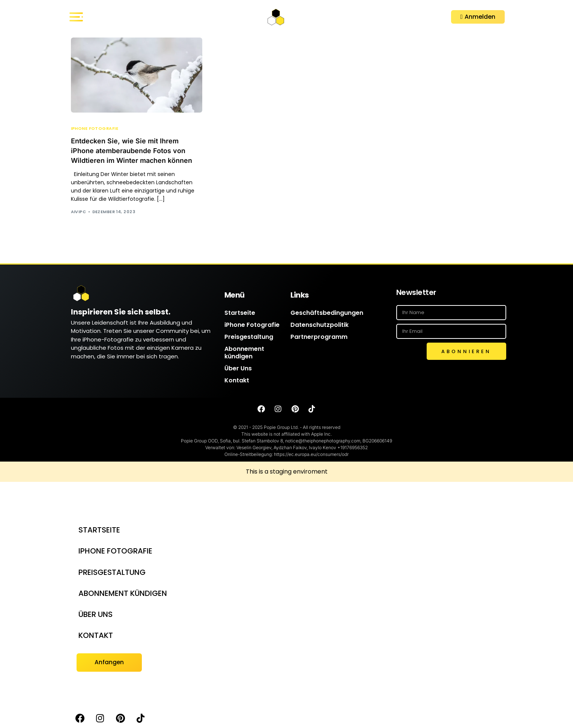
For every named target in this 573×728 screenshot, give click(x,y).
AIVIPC (79, 212)
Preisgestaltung (249, 337)
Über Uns (238, 369)
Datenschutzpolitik (320, 325)
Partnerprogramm (319, 337)
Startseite (240, 313)
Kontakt (237, 381)
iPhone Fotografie (95, 129)
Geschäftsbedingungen (327, 313)
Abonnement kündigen (244, 353)
